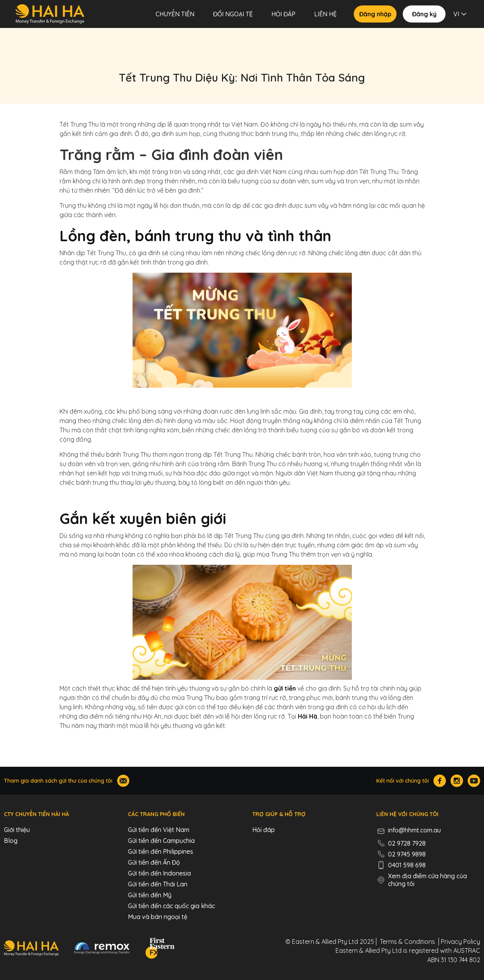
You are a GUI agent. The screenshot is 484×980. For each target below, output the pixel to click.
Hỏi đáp (283, 14)
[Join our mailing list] (123, 781)
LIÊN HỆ (325, 14)
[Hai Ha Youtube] (474, 781)
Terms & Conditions (407, 942)
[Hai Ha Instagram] (457, 781)
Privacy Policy (460, 942)
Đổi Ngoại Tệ (233, 14)
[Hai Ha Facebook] (440, 781)
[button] (461, 14)
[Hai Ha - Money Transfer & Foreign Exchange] (31, 948)
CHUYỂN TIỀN (175, 14)
